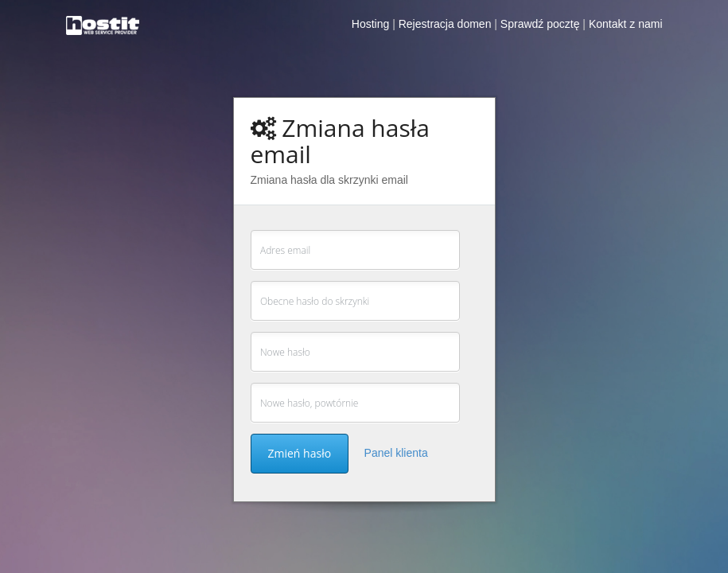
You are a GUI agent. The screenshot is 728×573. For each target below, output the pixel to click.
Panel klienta (396, 453)
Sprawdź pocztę (540, 24)
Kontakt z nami (626, 24)
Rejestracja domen (445, 24)
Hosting (370, 24)
